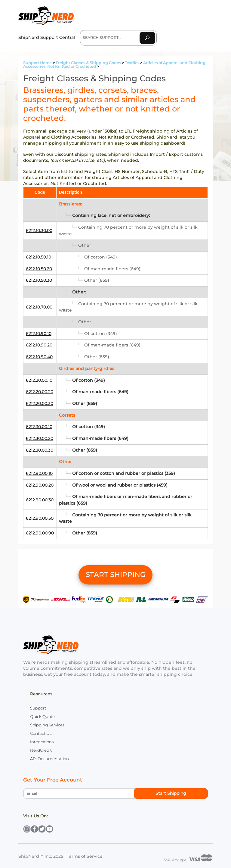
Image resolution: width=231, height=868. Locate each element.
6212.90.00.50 (40, 518)
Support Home (37, 63)
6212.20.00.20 (40, 392)
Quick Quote (42, 716)
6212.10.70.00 (39, 307)
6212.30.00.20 (40, 438)
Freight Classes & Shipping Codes (88, 63)
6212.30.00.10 (39, 427)
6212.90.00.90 (40, 533)
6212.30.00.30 (40, 450)
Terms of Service (85, 856)
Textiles (132, 63)
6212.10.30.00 (39, 230)
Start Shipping (171, 793)
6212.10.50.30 (39, 280)
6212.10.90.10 (39, 334)
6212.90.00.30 (40, 500)
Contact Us (41, 733)
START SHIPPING (116, 575)
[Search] (147, 38)
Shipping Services (47, 725)
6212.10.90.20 (39, 345)
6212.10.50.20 (39, 269)
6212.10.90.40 (39, 357)
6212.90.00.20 (40, 485)
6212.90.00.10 (39, 473)
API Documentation (49, 759)
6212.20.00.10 (39, 380)
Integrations (42, 742)
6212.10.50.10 (38, 257)
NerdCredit (41, 750)
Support (38, 708)
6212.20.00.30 (40, 403)
